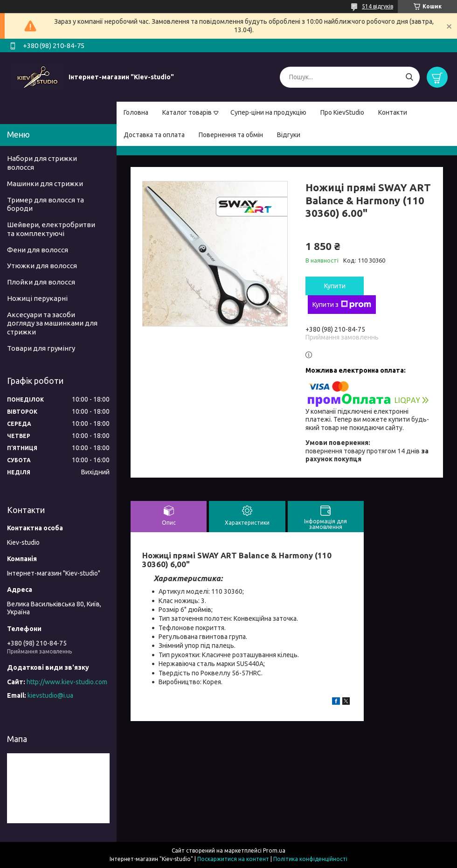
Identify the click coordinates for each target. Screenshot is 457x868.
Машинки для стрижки (45, 184)
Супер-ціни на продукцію (268, 112)
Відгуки (289, 135)
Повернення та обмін (231, 135)
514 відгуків (377, 6)
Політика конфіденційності (310, 859)
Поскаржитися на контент (233, 859)
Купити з (342, 305)
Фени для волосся (38, 250)
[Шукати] (409, 77)
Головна (136, 112)
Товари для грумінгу (41, 348)
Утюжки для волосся (42, 266)
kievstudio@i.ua (50, 695)
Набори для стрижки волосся (42, 163)
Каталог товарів (187, 112)
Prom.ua (274, 851)
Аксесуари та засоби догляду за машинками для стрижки (52, 323)
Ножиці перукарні (37, 298)
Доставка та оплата (154, 135)
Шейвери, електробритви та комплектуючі (51, 229)
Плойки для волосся (41, 282)
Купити (335, 286)
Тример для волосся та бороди (45, 204)
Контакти (393, 112)
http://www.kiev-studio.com (67, 682)
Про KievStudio (342, 112)
